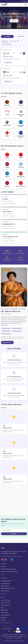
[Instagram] (6, 560)
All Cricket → (4, 574)
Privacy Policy (5, 613)
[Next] (25, 18)
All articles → (4, 408)
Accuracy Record (6, 603)
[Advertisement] (14, 500)
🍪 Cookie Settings (5, 623)
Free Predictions (5, 605)
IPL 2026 (3, 567)
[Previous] (3, 18)
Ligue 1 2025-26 (5, 586)
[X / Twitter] (9, 560)
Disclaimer (4, 618)
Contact (3, 620)
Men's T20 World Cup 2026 (8, 569)
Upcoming (15, 41)
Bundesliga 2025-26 (6, 581)
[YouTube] (2, 560)
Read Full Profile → (7, 342)
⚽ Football (21, 36)
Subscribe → (14, 534)
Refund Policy (5, 610)
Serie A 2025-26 (5, 591)
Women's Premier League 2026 (9, 572)
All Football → (4, 594)
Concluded (7, 44)
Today (5, 41)
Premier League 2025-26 (8, 588)
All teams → (4, 96)
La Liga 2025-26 (5, 583)
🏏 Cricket (7, 36)
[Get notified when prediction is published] (25, 50)
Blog (2, 608)
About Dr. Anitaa (5, 600)
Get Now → (14, 21)
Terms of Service (5, 615)
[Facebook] (12, 560)
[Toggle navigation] (26, 5)
